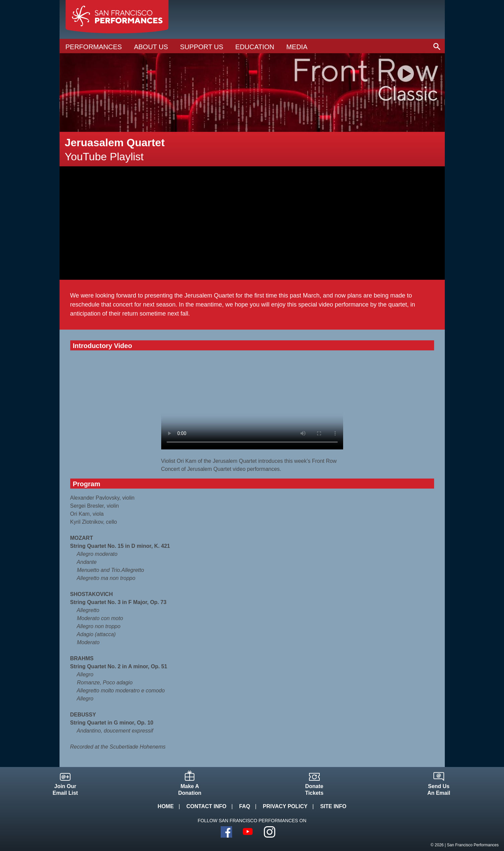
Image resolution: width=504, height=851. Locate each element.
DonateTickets (314, 790)
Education (255, 47)
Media (297, 47)
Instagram (270, 832)
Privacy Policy (285, 806)
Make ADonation (190, 790)
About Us (151, 47)
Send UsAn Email (439, 790)
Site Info (333, 806)
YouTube (248, 832)
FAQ (245, 806)
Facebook (226, 832)
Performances (94, 47)
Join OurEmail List (65, 790)
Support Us (201, 47)
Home (166, 806)
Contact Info (206, 806)
